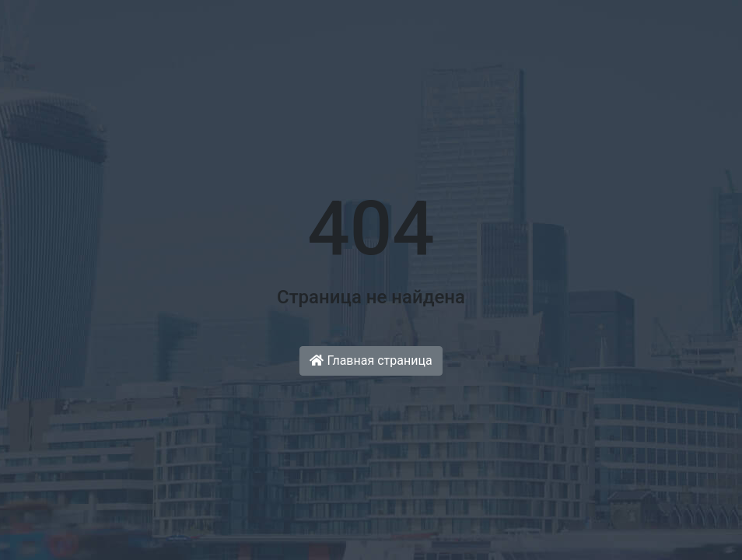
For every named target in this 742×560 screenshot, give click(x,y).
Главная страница (371, 360)
